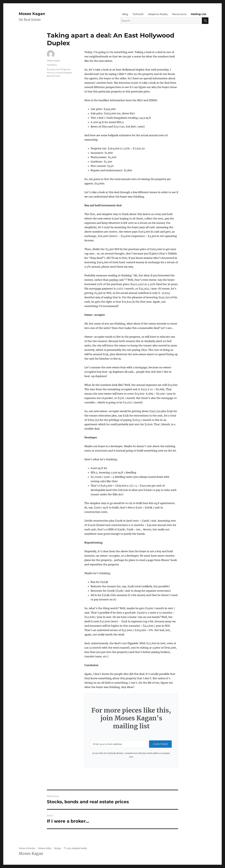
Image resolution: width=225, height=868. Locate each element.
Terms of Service (27, 848)
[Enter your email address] (119, 744)
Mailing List (199, 14)
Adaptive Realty (158, 14)
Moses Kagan (32, 14)
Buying (51, 69)
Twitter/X (138, 14)
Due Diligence (63, 69)
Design (58, 848)
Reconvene (179, 14)
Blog (125, 14)
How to (50, 73)
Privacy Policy (45, 848)
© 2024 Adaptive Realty (75, 848)
